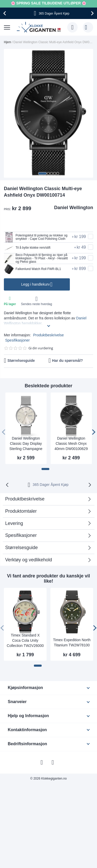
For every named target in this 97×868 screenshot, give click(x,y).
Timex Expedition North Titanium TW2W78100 (72, 642)
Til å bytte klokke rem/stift (27, 248)
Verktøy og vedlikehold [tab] (29, 560)
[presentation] (5, 13)
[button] (42, 173)
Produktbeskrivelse (48, 335)
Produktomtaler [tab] (21, 511)
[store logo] (39, 27)
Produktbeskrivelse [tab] (25, 499)
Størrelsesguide (21, 361)
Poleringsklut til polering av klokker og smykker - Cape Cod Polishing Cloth (36, 237)
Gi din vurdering (41, 348)
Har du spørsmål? (67, 361)
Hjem (8, 42)
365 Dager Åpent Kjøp (51, 485)
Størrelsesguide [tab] (21, 548)
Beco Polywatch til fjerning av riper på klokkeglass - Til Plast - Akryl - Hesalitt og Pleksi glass (36, 259)
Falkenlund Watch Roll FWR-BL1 (32, 269)
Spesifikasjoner (17, 340)
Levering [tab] (14, 523)
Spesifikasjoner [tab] (21, 535)
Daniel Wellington (74, 208)
